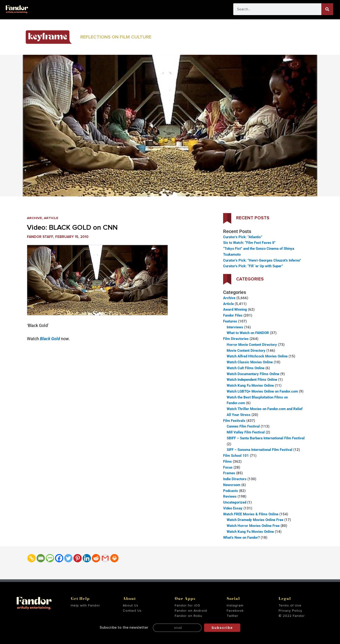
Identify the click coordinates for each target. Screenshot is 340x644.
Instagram (235, 606)
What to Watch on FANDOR (248, 333)
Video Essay (233, 508)
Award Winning (235, 309)
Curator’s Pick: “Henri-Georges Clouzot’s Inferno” (262, 260)
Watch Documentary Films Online (253, 374)
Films (227, 462)
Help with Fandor (85, 606)
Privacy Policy (290, 611)
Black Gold (50, 339)
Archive (35, 218)
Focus (228, 467)
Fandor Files (233, 315)
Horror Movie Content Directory (252, 345)
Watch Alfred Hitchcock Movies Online (257, 356)
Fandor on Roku (189, 616)
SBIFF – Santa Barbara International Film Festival (266, 438)
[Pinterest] (78, 558)
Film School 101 (236, 456)
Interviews (235, 327)
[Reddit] (96, 558)
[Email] (41, 558)
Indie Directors (235, 479)
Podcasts (231, 491)
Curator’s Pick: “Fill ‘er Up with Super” (253, 266)
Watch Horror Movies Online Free (253, 526)
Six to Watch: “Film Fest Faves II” (249, 243)
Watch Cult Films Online (246, 368)
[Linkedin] (87, 558)
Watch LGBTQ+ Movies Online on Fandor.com (262, 391)
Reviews (230, 496)
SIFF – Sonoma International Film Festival (259, 450)
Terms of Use (290, 606)
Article (51, 218)
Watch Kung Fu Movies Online (250, 386)
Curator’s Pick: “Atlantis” (243, 237)
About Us (131, 606)
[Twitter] (68, 558)
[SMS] (50, 558)
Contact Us (132, 611)
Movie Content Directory (246, 351)
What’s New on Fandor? (241, 538)
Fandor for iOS (187, 606)
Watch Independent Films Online (252, 380)
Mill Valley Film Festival (246, 432)
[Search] (327, 9)
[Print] (114, 558)
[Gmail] (105, 558)
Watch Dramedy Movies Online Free (255, 520)
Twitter (233, 616)
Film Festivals (234, 421)
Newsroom (232, 485)
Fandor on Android (191, 611)
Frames (229, 473)
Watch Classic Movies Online (250, 362)
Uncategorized (235, 502)
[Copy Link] (32, 558)
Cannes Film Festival (243, 426)
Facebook (235, 611)
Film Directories (236, 339)
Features (230, 321)
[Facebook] (59, 558)
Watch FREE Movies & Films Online (251, 514)
